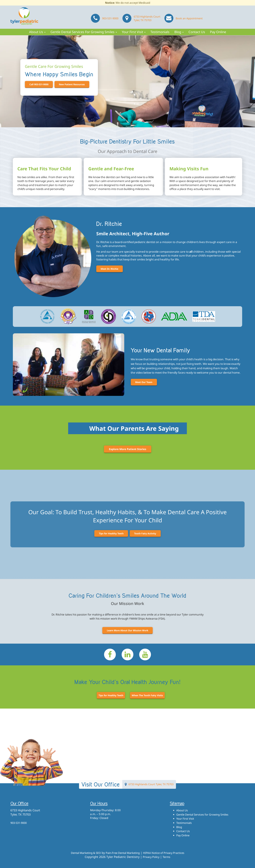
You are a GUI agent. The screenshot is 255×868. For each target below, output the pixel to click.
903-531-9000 (104, 17)
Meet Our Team (144, 382)
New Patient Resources (74, 84)
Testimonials (160, 32)
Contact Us (197, 32)
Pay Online (218, 32)
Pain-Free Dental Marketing (122, 853)
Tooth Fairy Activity (146, 533)
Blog (179, 32)
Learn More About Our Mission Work (128, 630)
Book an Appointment (183, 17)
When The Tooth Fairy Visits (147, 695)
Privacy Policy (151, 857)
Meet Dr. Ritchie (110, 269)
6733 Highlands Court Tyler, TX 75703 (141, 18)
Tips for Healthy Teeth (111, 533)
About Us (37, 32)
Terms (168, 857)
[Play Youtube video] (69, 365)
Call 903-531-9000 (39, 84)
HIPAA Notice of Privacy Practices (167, 853)
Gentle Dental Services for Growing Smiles (84, 32)
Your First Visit (134, 32)
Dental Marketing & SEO (82, 853)
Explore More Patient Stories (128, 449)
